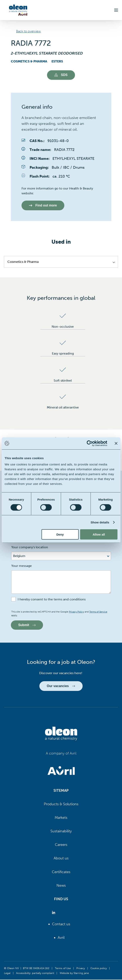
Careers (61, 845)
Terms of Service (98, 612)
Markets (61, 818)
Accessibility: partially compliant (35, 973)
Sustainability (61, 831)
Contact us (61, 924)
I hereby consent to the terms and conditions (52, 599)
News (61, 886)
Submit (27, 625)
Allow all (99, 534)
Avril (61, 938)
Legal (7, 973)
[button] (116, 10)
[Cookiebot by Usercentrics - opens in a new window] (90, 443)
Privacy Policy (76, 612)
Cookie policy (99, 968)
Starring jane (81, 973)
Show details (100, 522)
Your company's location (30, 547)
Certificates (61, 872)
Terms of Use (63, 968)
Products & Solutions (61, 804)
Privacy (81, 968)
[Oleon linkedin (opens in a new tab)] (54, 913)
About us (61, 859)
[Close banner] (116, 443)
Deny (60, 534)
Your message (22, 566)
